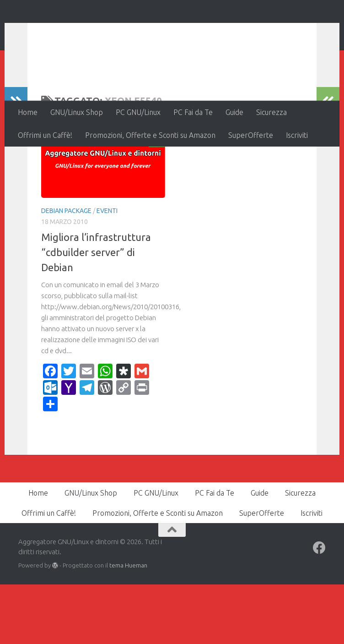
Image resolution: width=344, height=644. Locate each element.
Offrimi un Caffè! (45, 135)
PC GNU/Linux (138, 112)
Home (28, 112)
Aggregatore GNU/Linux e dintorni (171, 32)
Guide (234, 112)
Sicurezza (271, 112)
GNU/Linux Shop (77, 112)
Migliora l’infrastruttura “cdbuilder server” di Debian (96, 312)
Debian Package (66, 270)
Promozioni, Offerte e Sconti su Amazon (150, 135)
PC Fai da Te (193, 112)
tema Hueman (128, 625)
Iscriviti (297, 135)
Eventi (107, 270)
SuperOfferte (251, 135)
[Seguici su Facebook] (319, 607)
